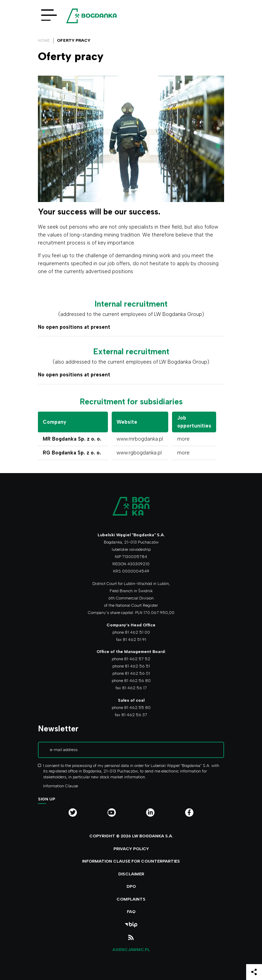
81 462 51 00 (137, 632)
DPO (131, 886)
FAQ (131, 912)
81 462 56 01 (137, 673)
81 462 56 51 (137, 666)
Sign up (47, 799)
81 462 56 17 (134, 688)
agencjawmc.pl (131, 950)
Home (44, 40)
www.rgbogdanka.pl (139, 453)
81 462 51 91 (134, 640)
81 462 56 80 (137, 681)
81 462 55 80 (137, 708)
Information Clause (61, 786)
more (183, 439)
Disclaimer (131, 874)
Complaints (131, 899)
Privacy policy (131, 849)
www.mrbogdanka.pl (140, 439)
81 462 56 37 (134, 715)
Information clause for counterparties (131, 861)
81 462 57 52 (137, 659)
